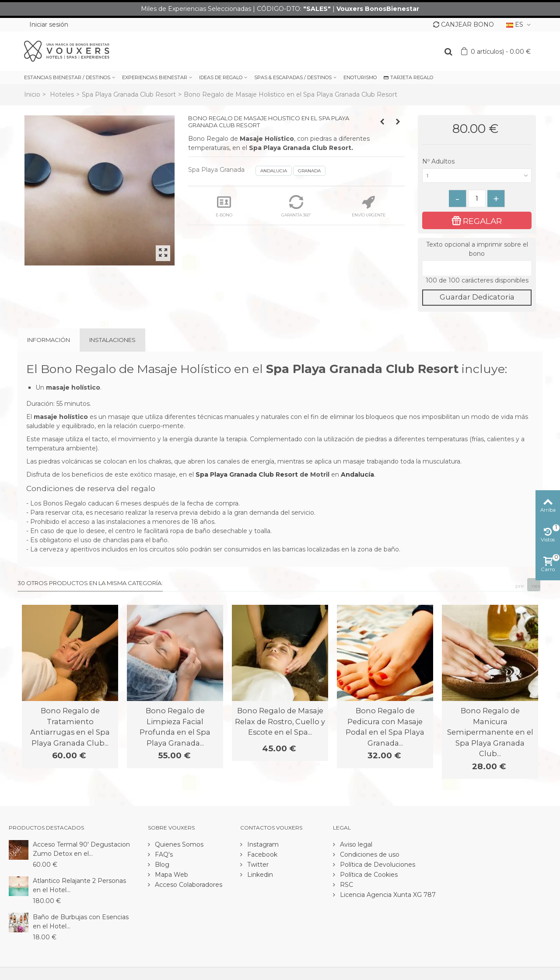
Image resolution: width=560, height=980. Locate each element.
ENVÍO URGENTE (369, 206)
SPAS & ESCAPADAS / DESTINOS (293, 77)
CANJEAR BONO (464, 24)
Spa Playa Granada (216, 170)
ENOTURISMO (360, 77)
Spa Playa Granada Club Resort (129, 94)
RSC (346, 885)
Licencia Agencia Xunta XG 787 (387, 895)
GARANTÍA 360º (296, 206)
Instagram (262, 844)
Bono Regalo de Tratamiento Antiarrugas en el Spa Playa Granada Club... (70, 727)
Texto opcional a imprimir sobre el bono (477, 249)
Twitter (257, 865)
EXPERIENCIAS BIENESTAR (155, 77)
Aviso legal (355, 844)
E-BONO (224, 206)
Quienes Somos (178, 844)
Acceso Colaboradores (188, 885)
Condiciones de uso (369, 854)
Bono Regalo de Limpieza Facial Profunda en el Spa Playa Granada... (175, 727)
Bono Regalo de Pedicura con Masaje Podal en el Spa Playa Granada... (385, 727)
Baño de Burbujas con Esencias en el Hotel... (81, 922)
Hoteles (62, 94)
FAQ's (163, 854)
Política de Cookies (368, 875)
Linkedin (259, 875)
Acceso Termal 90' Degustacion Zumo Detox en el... (81, 849)
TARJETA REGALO (408, 77)
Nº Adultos (439, 161)
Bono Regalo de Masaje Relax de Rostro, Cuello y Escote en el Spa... (280, 721)
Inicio (32, 94)
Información (49, 340)
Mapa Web (171, 875)
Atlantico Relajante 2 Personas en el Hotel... (79, 885)
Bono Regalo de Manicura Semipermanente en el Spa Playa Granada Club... (490, 732)
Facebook (261, 854)
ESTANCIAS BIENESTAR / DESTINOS (67, 77)
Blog (161, 865)
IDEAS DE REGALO (221, 77)
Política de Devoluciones (377, 865)
